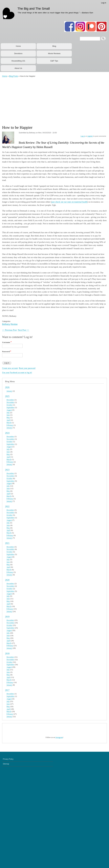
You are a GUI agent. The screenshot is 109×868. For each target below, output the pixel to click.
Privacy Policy (8, 856)
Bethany (6, 324)
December (10, 400)
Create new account (10, 368)
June (8, 415)
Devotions (18, 53)
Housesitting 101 (18, 61)
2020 (7, 580)
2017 (7, 690)
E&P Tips (54, 61)
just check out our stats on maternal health (69, 202)
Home (18, 46)
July (8, 413)
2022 (7, 506)
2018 (7, 653)
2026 (7, 387)
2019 (7, 617)
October (9, 405)
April (8, 420)
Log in (104, 3)
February (10, 425)
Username (6, 342)
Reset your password (27, 368)
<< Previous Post (9, 330)
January (9, 391)
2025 (7, 396)
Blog (54, 46)
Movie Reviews (54, 53)
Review (14, 324)
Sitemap (6, 861)
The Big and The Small (34, 9)
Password (6, 351)
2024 (7, 433)
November (10, 402)
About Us (18, 68)
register (90, 136)
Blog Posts (13, 76)
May (8, 418)
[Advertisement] (55, 100)
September (10, 408)
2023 (7, 470)
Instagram (59, 834)
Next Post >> (23, 330)
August (9, 410)
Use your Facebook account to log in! (17, 373)
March (9, 423)
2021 (7, 543)
